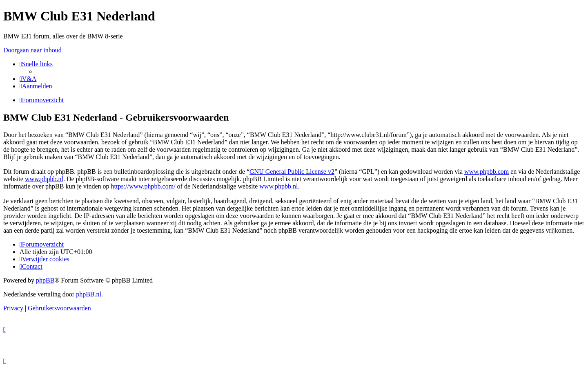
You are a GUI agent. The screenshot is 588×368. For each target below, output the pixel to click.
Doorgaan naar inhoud (32, 50)
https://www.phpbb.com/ (143, 186)
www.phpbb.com (487, 172)
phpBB (45, 280)
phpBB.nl (89, 294)
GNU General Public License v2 (292, 172)
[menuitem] (28, 79)
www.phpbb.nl (44, 179)
